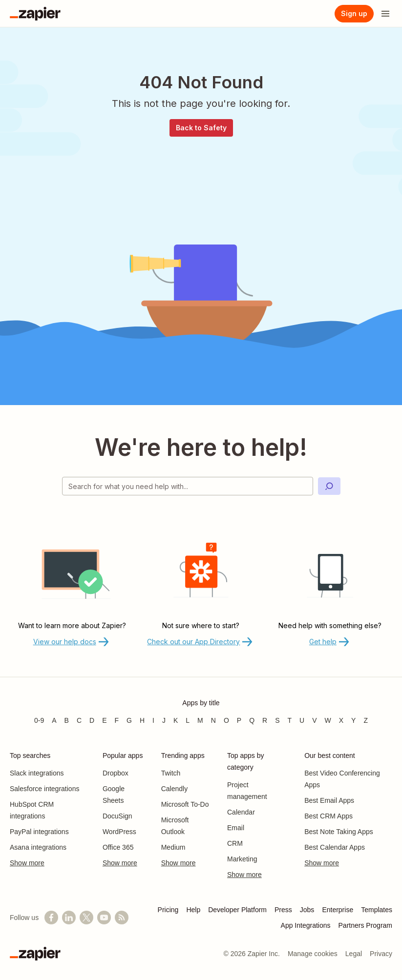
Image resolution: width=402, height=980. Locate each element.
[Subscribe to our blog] (122, 918)
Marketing (242, 859)
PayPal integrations (39, 832)
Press (283, 910)
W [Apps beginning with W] (328, 720)
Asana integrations (38, 847)
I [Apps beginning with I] (153, 720)
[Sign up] (354, 14)
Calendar (241, 812)
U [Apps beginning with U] (302, 720)
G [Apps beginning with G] (129, 720)
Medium (173, 847)
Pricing (168, 910)
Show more (27, 863)
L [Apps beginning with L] (188, 720)
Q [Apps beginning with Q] (252, 720)
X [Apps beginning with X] (341, 720)
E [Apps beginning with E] (104, 720)
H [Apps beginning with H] (142, 720)
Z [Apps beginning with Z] (366, 720)
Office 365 (118, 847)
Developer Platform (237, 910)
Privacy (381, 954)
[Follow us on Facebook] (51, 918)
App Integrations (306, 925)
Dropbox (116, 773)
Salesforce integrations (44, 789)
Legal (354, 954)
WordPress (119, 832)
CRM (235, 843)
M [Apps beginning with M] (200, 720)
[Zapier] (35, 14)
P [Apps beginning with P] (239, 720)
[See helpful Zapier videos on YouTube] (104, 918)
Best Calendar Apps (335, 847)
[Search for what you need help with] (188, 486)
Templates (377, 910)
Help (193, 910)
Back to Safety (201, 128)
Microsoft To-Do (185, 804)
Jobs (307, 910)
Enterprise (338, 910)
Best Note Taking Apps (339, 832)
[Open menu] (385, 14)
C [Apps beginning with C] (79, 720)
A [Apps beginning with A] (54, 720)
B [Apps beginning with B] (67, 720)
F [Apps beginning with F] (117, 720)
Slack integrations (37, 773)
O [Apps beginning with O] (226, 720)
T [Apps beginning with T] (290, 720)
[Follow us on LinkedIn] (69, 918)
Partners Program (365, 925)
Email (236, 828)
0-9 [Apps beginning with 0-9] (39, 720)
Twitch (171, 773)
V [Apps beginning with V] (314, 720)
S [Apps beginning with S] (277, 720)
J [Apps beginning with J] (164, 720)
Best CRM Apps (328, 816)
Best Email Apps (329, 800)
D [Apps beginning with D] (92, 720)
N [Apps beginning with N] (213, 720)
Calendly (174, 789)
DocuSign (117, 816)
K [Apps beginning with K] (176, 720)
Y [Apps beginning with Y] (353, 720)
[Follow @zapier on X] (86, 918)
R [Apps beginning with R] (265, 720)
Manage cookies (313, 954)
